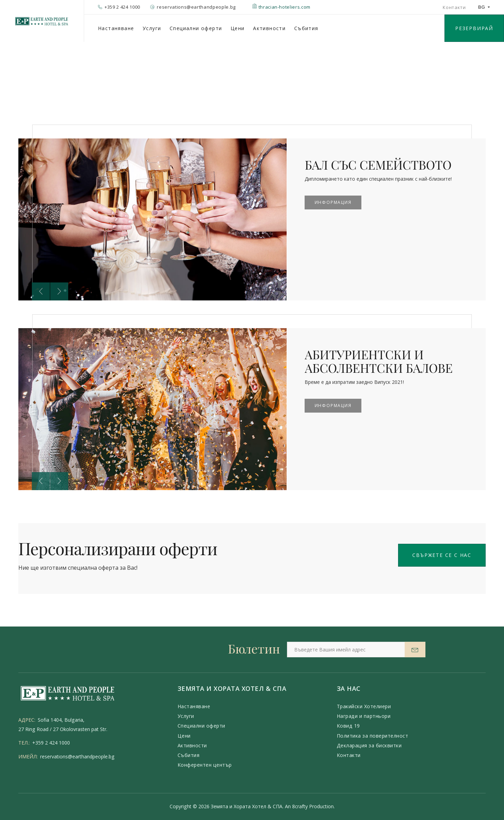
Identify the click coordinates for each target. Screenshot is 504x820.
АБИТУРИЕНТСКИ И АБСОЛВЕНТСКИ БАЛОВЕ (380, 361)
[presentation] (41, 291)
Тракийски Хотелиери (364, 706)
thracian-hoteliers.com (281, 7)
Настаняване (116, 28)
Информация (333, 202)
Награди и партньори (364, 716)
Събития (306, 28)
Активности (269, 28)
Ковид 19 (348, 726)
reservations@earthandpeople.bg (77, 756)
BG (484, 7)
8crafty (300, 806)
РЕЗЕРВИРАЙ (474, 28)
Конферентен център (205, 765)
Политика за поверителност (373, 736)
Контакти (454, 7)
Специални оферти (196, 28)
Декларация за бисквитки (369, 745)
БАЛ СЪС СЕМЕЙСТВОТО (380, 164)
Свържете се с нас (442, 555)
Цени (238, 28)
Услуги (152, 28)
